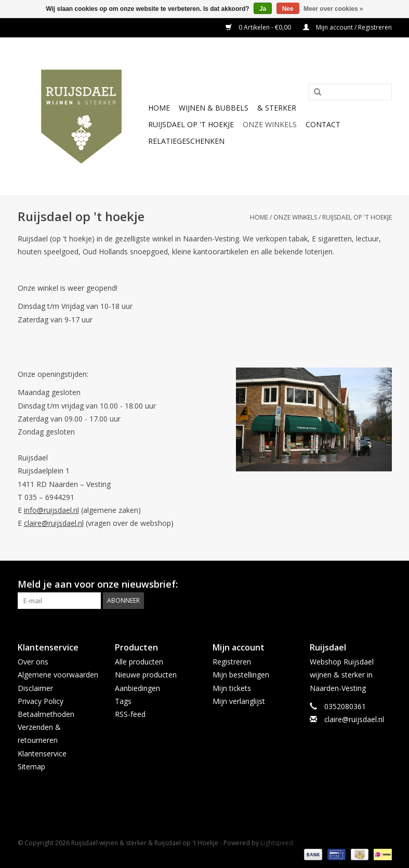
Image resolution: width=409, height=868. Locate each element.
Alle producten (139, 662)
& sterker (277, 108)
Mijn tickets (232, 688)
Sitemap (31, 767)
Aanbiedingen (137, 688)
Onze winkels (270, 124)
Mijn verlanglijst (239, 701)
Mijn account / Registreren (347, 27)
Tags (123, 701)
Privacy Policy (41, 701)
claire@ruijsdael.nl (54, 523)
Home (159, 108)
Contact (323, 124)
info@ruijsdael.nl (51, 510)
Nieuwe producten (146, 675)
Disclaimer (35, 688)
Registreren (232, 662)
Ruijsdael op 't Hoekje (191, 124)
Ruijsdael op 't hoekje (357, 217)
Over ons (33, 662)
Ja (263, 9)
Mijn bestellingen (241, 675)
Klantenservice (42, 754)
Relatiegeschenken (186, 141)
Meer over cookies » (333, 9)
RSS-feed (130, 714)
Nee (288, 9)
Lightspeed (277, 843)
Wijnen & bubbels (214, 108)
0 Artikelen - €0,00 (259, 27)
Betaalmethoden (46, 714)
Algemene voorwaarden (58, 675)
